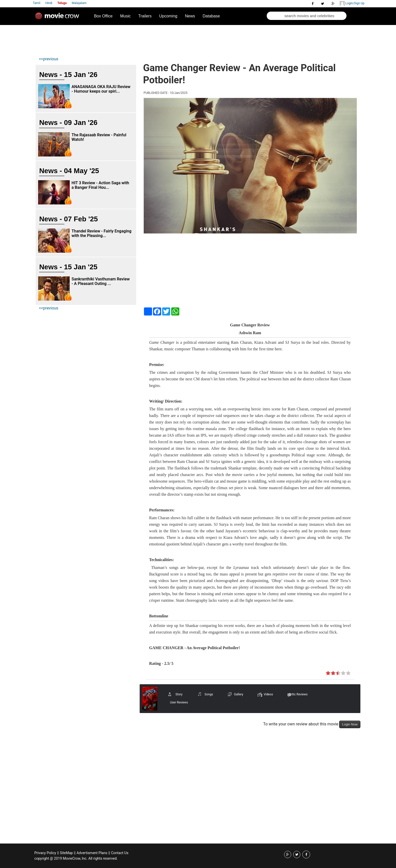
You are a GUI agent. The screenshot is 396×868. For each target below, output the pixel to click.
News (190, 16)
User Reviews (179, 702)
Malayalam (79, 3)
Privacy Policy (45, 853)
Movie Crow (58, 18)
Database (211, 16)
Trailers (145, 16)
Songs (209, 694)
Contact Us (120, 853)
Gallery (239, 694)
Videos (268, 694)
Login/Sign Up (352, 4)
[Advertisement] (131, 39)
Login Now (350, 724)
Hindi (49, 3)
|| (58, 853)
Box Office (103, 16)
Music (126, 16)
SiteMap (66, 853)
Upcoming (168, 16)
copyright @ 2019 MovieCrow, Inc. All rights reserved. (76, 858)
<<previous (49, 59)
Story (179, 694)
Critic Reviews (298, 694)
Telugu (62, 3)
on (328, 673)
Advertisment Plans (92, 853)
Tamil (36, 3)
